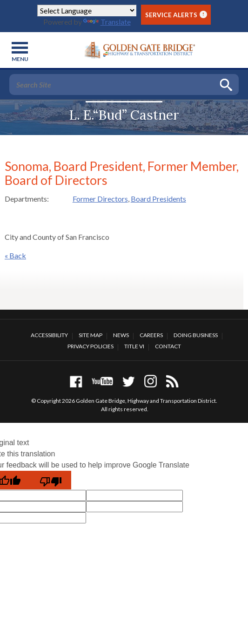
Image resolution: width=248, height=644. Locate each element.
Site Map (90, 335)
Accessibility (49, 335)
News (121, 335)
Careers (151, 335)
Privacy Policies (90, 346)
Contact (168, 346)
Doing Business (196, 335)
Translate (107, 22)
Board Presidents (158, 199)
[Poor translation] (51, 480)
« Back (15, 255)
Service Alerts (176, 15)
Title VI (134, 346)
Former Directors (100, 199)
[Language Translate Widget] (87, 10)
